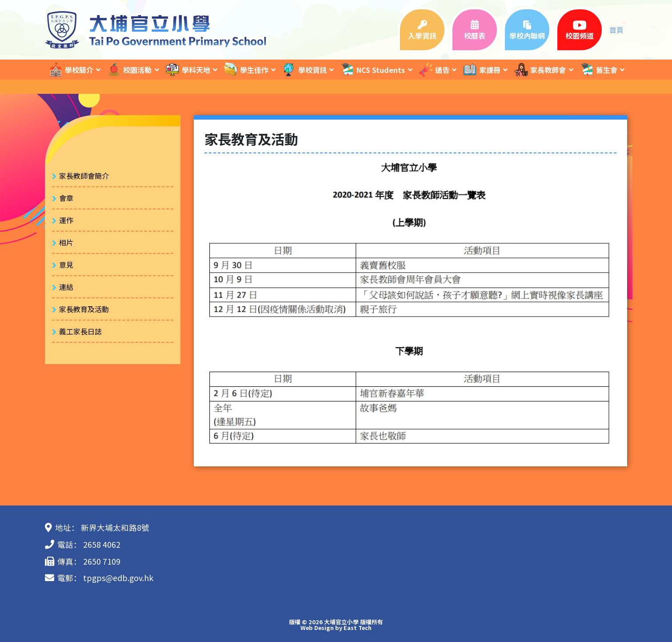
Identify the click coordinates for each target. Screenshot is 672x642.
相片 (66, 242)
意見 (66, 265)
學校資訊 (304, 70)
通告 (434, 70)
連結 (66, 287)
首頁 (616, 30)
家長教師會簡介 (84, 176)
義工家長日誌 (80, 331)
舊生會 (598, 70)
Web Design (317, 628)
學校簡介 (71, 70)
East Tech (358, 628)
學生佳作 (246, 70)
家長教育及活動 (84, 309)
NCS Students (372, 70)
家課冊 (481, 70)
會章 (66, 198)
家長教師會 (540, 70)
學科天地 (188, 70)
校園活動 (129, 70)
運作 (66, 220)
